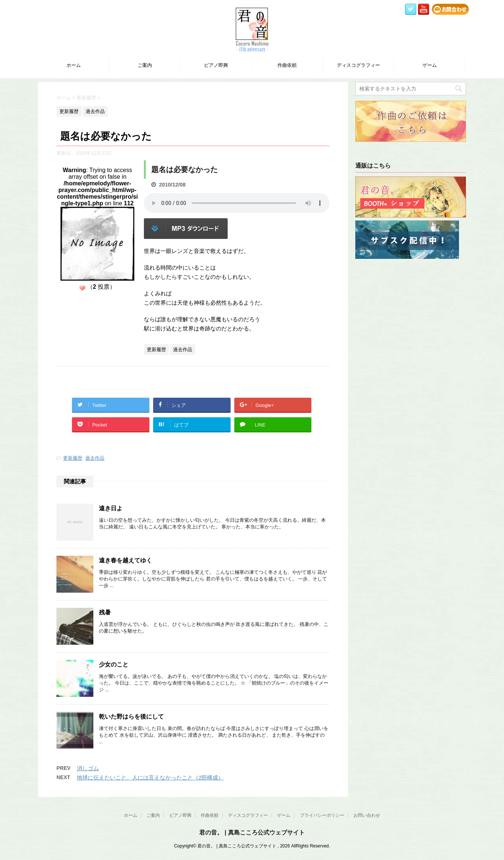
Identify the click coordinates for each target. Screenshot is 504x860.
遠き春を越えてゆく (125, 560)
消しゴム (88, 768)
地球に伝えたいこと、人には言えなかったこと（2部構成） (150, 777)
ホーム (74, 65)
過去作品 (95, 458)
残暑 (105, 612)
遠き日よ (111, 508)
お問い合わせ (367, 815)
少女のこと (114, 664)
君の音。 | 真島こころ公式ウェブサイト (252, 832)
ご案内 (145, 65)
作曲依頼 (287, 65)
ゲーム (430, 65)
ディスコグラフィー (358, 65)
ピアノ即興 (216, 65)
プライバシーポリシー (322, 815)
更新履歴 (73, 458)
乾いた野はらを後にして (131, 717)
